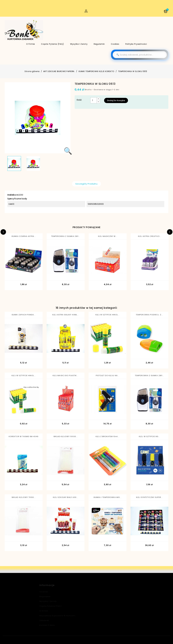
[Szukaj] (140, 55)
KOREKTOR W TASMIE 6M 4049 (24, 436)
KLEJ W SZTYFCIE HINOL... (108, 315)
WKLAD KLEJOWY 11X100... (66, 436)
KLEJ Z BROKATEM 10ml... (108, 436)
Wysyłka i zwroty (79, 44)
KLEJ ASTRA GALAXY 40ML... (66, 315)
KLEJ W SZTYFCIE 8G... (149, 436)
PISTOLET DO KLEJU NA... (108, 376)
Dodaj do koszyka (116, 100)
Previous (3, 232)
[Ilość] (94, 100)
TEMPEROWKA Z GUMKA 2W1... (66, 236)
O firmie (31, 44)
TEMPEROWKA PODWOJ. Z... (149, 315)
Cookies (115, 44)
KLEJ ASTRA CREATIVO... (150, 236)
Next (170, 232)
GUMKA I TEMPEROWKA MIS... (107, 497)
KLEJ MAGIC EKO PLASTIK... (65, 376)
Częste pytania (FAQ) (53, 44)
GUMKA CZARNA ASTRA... (24, 236)
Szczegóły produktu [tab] (86, 184)
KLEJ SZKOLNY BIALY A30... (65, 497)
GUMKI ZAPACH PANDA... (24, 315)
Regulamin (99, 44)
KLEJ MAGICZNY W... (108, 236)
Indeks (12, 195)
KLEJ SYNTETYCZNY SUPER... (149, 497)
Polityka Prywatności (136, 44)
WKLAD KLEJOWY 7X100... (24, 497)
